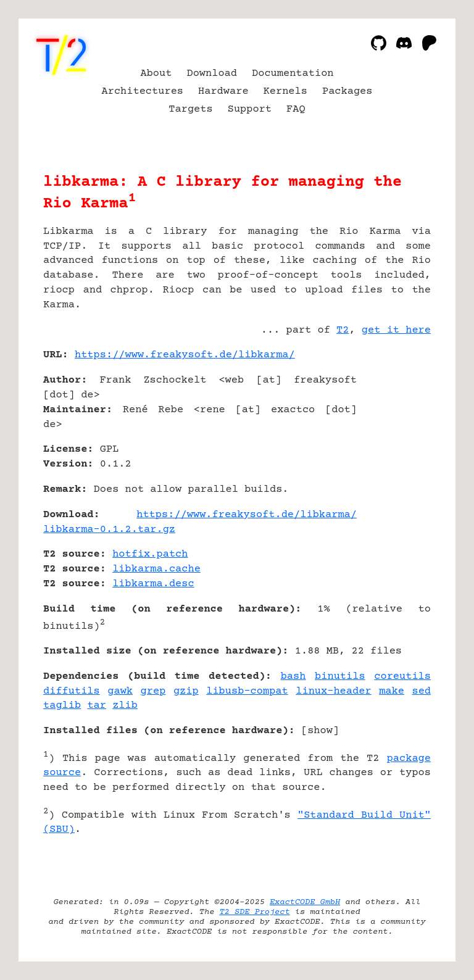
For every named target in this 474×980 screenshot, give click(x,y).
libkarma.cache (156, 569)
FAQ (296, 110)
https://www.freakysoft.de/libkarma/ (185, 355)
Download (212, 74)
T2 (343, 330)
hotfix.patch (150, 554)
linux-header (333, 691)
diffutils (72, 691)
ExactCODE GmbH (305, 902)
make (392, 691)
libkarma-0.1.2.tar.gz (109, 530)
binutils (340, 677)
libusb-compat (247, 691)
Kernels (285, 92)
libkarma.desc (153, 584)
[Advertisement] (394, 428)
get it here (396, 330)
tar (97, 706)
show (320, 731)
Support (250, 110)
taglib (62, 706)
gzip (186, 691)
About (156, 74)
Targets (190, 110)
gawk (120, 691)
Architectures (143, 92)
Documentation (293, 74)
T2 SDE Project (254, 912)
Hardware (223, 92)
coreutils (402, 677)
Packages (347, 92)
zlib (125, 706)
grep (153, 691)
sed (421, 691)
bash (293, 677)
